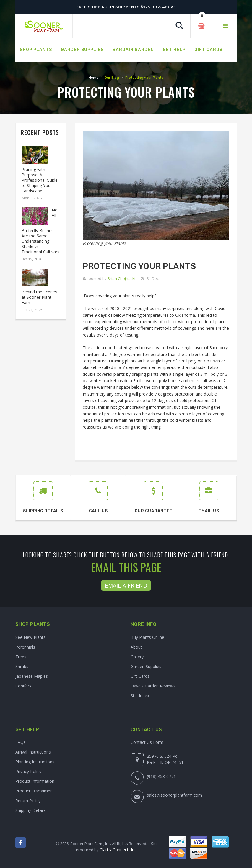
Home (94, 78)
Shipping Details (31, 810)
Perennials (25, 647)
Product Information (35, 781)
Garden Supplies (146, 666)
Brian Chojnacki (121, 278)
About (136, 647)
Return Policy (28, 801)
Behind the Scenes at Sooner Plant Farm (39, 297)
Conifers (23, 686)
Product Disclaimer (34, 791)
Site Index (140, 696)
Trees (21, 657)
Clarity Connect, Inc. (118, 850)
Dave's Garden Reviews (153, 686)
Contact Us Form (147, 742)
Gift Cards (140, 676)
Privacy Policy (28, 771)
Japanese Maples (32, 676)
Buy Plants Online (147, 637)
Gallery (137, 657)
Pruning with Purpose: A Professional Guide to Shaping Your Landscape (40, 180)
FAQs (21, 742)
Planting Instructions (35, 762)
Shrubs (22, 666)
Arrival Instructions (33, 752)
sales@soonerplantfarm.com (174, 795)
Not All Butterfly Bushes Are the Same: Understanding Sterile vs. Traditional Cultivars (40, 231)
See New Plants (30, 637)
